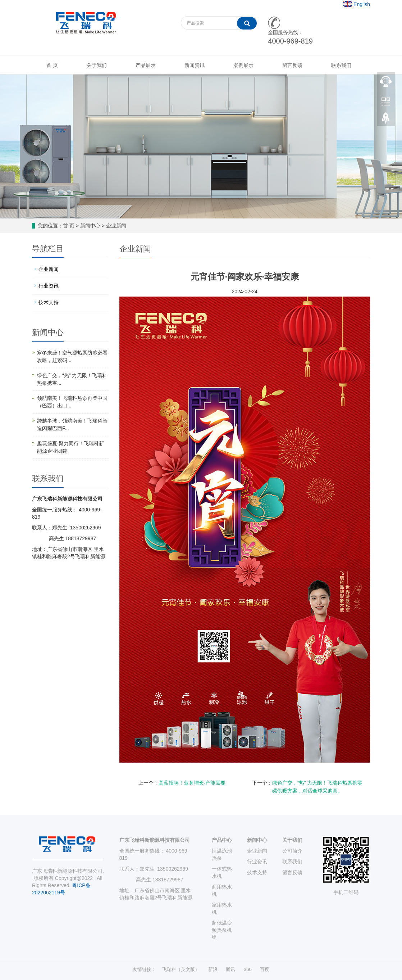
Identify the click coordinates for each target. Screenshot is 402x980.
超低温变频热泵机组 (222, 930)
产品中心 (222, 840)
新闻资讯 (195, 65)
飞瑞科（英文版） (181, 969)
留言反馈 (292, 65)
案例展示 (243, 65)
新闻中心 (90, 226)
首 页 (52, 65)
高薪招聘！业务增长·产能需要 (192, 783)
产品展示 (146, 65)
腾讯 (230, 969)
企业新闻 (116, 226)
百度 (265, 969)
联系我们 (341, 65)
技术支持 (49, 302)
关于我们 (97, 65)
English (362, 4)
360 (248, 969)
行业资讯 (49, 286)
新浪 (213, 969)
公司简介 (292, 851)
